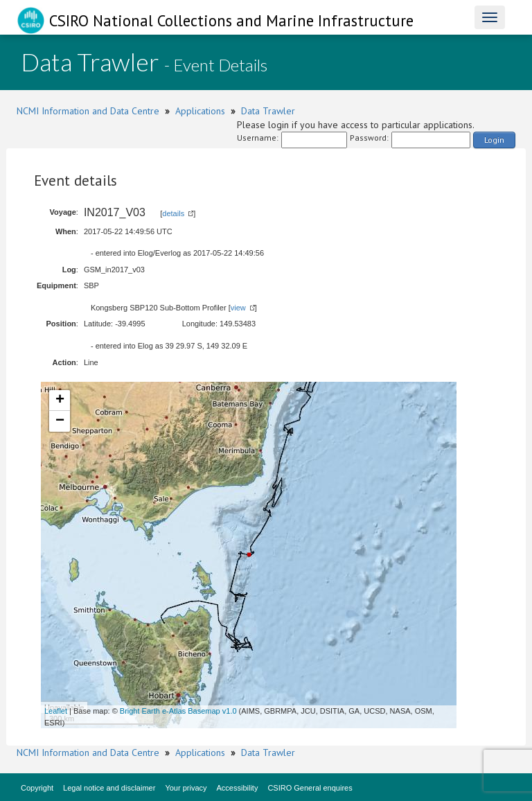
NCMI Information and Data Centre (88, 111)
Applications (200, 111)
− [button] (60, 421)
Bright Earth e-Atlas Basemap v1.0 (178, 711)
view (238, 308)
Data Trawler (268, 111)
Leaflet (56, 711)
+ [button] (60, 400)
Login (494, 140)
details (173, 213)
